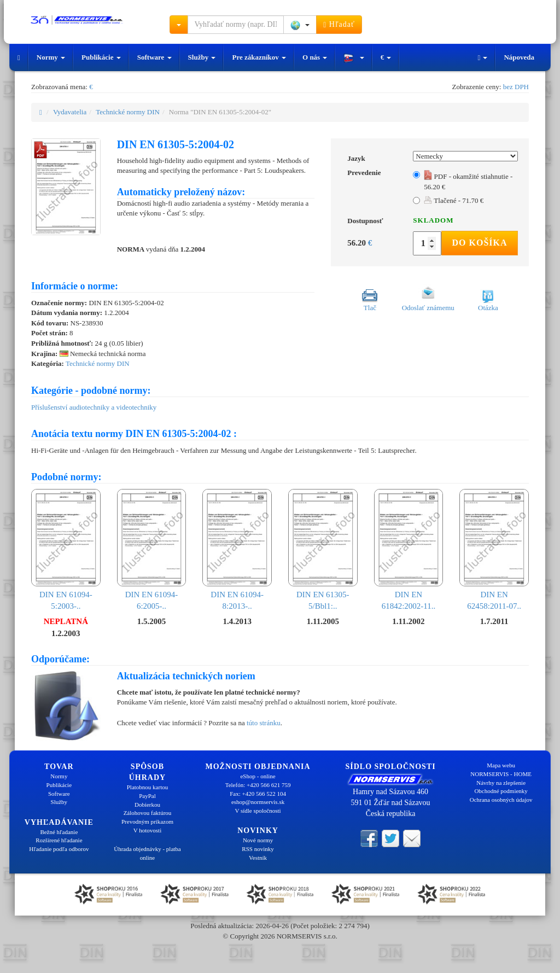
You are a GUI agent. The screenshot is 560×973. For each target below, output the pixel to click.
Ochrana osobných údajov (501, 800)
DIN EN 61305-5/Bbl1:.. (323, 550)
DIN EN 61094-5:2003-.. (66, 550)
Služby (202, 57)
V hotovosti (147, 830)
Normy (51, 57)
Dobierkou (147, 805)
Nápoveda (519, 57)
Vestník (258, 858)
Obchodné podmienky (501, 791)
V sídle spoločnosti (258, 811)
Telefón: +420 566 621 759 (258, 785)
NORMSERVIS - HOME (501, 774)
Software (154, 57)
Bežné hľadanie (59, 832)
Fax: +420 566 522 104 (258, 794)
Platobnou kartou (147, 787)
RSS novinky (258, 849)
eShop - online (258, 776)
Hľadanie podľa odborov (59, 849)
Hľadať (339, 25)
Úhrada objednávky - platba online (147, 853)
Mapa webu (501, 765)
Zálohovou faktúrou (148, 813)
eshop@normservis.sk (258, 802)
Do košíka (479, 243)
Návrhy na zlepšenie (501, 783)
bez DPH (516, 87)
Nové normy (258, 840)
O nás (315, 57)
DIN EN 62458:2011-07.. (494, 550)
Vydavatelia (70, 112)
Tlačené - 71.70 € (454, 200)
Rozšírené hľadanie (59, 840)
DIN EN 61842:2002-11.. (409, 550)
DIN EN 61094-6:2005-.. (152, 550)
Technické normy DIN (128, 112)
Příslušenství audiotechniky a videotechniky (94, 407)
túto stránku (264, 723)
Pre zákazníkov (259, 57)
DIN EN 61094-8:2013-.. (237, 550)
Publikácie (101, 57)
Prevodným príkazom (147, 821)
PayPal (147, 796)
